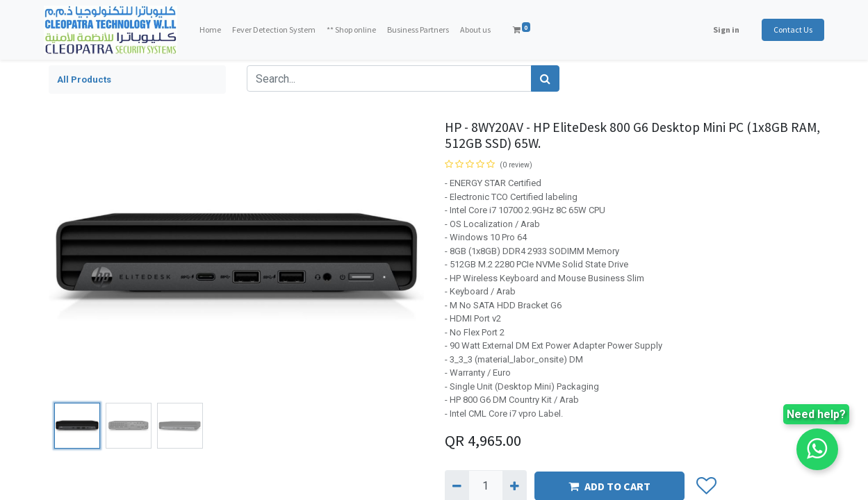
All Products (84, 80)
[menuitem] (214, 30)
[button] (706, 486)
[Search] (545, 78)
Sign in (722, 30)
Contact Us (789, 30)
